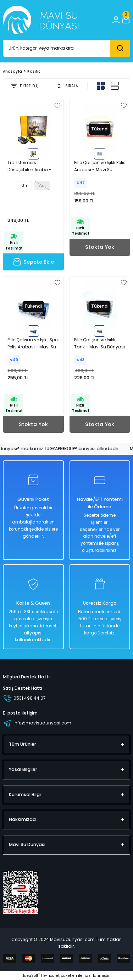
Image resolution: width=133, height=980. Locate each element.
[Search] (66, 48)
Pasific (34, 71)
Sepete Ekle (33, 262)
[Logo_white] (41, 20)
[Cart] (126, 20)
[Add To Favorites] (57, 105)
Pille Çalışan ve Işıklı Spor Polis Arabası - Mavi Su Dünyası (33, 344)
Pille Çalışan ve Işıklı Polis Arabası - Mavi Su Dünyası (100, 167)
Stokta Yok (100, 247)
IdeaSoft (31, 976)
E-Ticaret (51, 976)
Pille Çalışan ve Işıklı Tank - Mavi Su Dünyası (99, 343)
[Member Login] (116, 20)
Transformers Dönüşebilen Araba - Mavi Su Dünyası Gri (29, 167)
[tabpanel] (33, 129)
